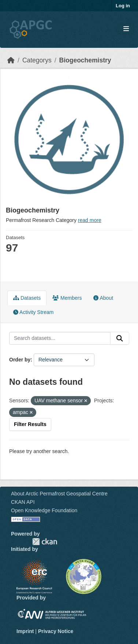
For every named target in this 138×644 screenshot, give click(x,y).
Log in (123, 6)
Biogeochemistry (85, 60)
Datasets (27, 298)
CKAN (45, 542)
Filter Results (30, 424)
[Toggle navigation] (126, 29)
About (103, 298)
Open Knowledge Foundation (44, 510)
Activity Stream (33, 312)
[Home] (11, 60)
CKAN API (23, 502)
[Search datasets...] (60, 338)
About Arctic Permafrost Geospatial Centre (59, 494)
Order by (20, 360)
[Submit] (120, 338)
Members (67, 298)
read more (90, 220)
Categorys (37, 60)
